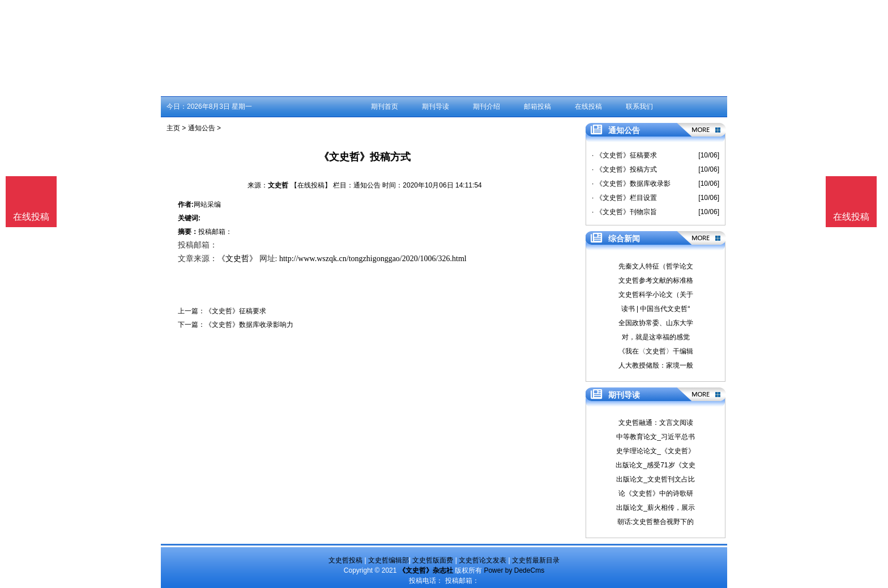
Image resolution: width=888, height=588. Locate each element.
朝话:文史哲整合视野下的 (656, 522)
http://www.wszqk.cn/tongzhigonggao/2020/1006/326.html (373, 259)
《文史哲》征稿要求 (236, 311)
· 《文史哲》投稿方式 (624, 169)
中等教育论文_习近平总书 (656, 437)
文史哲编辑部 (388, 560)
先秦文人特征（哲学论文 (656, 266)
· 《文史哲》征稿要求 (624, 155)
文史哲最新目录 (536, 560)
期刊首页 (385, 106)
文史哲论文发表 (483, 560)
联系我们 (639, 106)
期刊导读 (436, 106)
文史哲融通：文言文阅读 (656, 423)
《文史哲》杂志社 (426, 570)
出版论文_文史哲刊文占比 (656, 479)
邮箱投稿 (537, 106)
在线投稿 (588, 106)
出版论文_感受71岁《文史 (655, 465)
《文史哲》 (237, 259)
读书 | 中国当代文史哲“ (656, 309)
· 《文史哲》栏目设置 (624, 198)
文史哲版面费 (433, 560)
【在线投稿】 (311, 185)
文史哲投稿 (345, 560)
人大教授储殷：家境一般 (656, 365)
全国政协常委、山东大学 (656, 323)
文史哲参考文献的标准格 (656, 280)
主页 (173, 128)
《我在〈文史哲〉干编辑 (656, 351)
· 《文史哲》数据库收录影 (631, 184)
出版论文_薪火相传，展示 (656, 508)
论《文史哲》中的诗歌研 (656, 493)
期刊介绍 (486, 106)
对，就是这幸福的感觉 (656, 337)
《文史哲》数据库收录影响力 (249, 325)
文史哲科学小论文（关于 (656, 295)
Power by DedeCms (514, 570)
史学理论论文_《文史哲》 (656, 451)
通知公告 (202, 128)
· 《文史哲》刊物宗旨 (624, 212)
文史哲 (278, 185)
